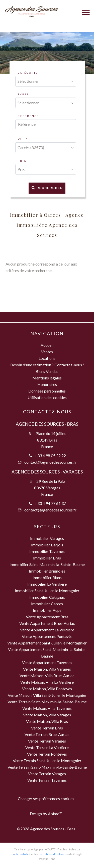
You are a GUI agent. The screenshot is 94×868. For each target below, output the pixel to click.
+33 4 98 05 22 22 (50, 455)
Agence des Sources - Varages (47, 472)
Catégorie (28, 73)
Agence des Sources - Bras (47, 424)
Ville (23, 139)
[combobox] (46, 81)
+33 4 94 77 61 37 (50, 503)
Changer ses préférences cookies (46, 798)
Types (23, 94)
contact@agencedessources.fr (50, 462)
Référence (28, 116)
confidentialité (21, 854)
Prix (22, 161)
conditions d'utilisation (54, 854)
